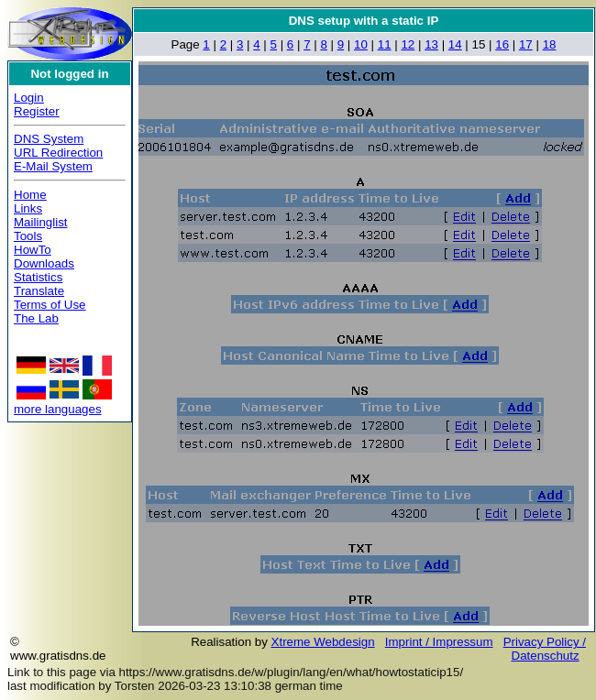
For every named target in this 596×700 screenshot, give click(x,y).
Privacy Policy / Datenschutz (545, 649)
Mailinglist (41, 222)
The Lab (36, 318)
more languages (58, 409)
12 (408, 44)
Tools (28, 236)
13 (431, 44)
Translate (39, 291)
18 (550, 44)
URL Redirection (58, 153)
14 (455, 44)
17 (526, 44)
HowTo (33, 250)
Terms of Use (50, 305)
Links (28, 208)
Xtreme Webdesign (323, 642)
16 (502, 44)
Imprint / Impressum (439, 642)
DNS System (49, 139)
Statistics (38, 277)
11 (385, 44)
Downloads (44, 263)
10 (361, 44)
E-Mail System (53, 166)
